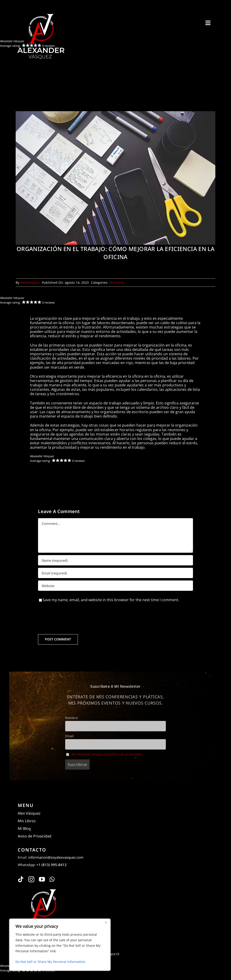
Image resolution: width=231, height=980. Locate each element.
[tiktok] (21, 879)
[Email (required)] (115, 573)
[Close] (106, 923)
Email (69, 736)
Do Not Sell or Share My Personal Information (50, 962)
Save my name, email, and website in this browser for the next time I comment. (111, 600)
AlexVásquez (30, 282)
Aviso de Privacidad (35, 836)
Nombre (72, 718)
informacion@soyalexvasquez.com (56, 857)
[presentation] (73, 618)
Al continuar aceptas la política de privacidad (107, 754)
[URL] (115, 586)
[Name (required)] (115, 560)
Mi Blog (24, 828)
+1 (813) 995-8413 (51, 865)
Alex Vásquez (29, 813)
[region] (60, 945)
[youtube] (42, 879)
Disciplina (117, 282)
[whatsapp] (52, 879)
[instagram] (31, 879)
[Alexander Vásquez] (41, 13)
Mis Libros (27, 821)
